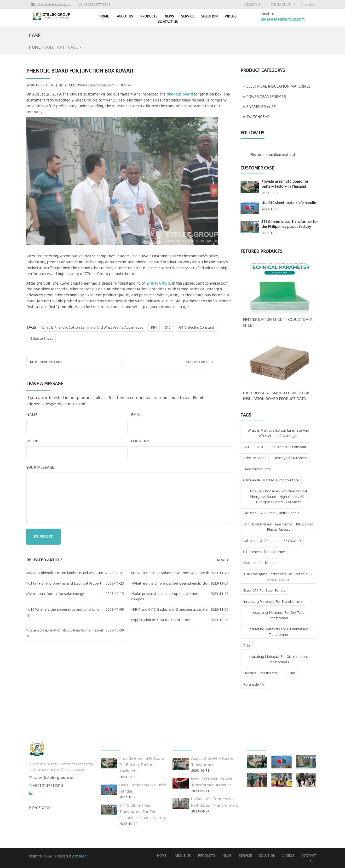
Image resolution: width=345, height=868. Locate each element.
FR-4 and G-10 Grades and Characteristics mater (170, 609)
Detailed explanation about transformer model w (65, 633)
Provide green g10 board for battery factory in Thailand (285, 184)
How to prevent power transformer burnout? (212, 782)
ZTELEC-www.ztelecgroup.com (90, 85)
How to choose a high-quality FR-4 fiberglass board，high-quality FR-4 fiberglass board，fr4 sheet (279, 496)
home (104, 16)
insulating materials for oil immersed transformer (278, 631)
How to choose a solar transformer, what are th (170, 573)
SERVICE (188, 16)
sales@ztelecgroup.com (52, 4)
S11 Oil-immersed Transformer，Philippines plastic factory (278, 527)
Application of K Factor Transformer (161, 620)
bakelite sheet (42, 338)
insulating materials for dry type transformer (278, 615)
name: (32, 414)
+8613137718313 (95, 4)
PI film (290, 673)
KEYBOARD (292, 541)
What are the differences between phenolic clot (170, 583)
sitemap (307, 4)
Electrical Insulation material (273, 154)
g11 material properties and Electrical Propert (64, 583)
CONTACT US (281, 4)
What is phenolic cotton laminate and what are (65, 573)
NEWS (169, 16)
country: (140, 441)
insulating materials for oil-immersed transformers (278, 659)
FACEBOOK (41, 808)
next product (199, 362)
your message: (41, 467)
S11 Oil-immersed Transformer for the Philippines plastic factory (290, 224)
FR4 (154, 327)
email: (137, 414)
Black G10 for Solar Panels (264, 590)
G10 (168, 327)
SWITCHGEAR (256, 117)
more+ (223, 560)
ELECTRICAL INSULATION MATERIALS (277, 86)
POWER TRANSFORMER (264, 96)
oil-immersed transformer (264, 552)
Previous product (46, 362)
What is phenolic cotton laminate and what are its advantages (92, 327)
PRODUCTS (149, 16)
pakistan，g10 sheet (259, 541)
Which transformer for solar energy (55, 593)
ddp (247, 645)
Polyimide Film (255, 684)
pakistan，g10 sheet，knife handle (271, 513)
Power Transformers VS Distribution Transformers (215, 802)
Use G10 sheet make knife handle (289, 203)
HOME (35, 47)
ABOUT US (252, 4)
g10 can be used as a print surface (271, 480)
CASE (73, 47)
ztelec (81, 856)
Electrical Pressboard (260, 673)
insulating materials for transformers (273, 601)
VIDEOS (231, 16)
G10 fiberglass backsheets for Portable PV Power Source (278, 576)
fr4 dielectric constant (196, 327)
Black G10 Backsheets (260, 563)
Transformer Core (257, 469)
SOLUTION (209, 16)
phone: (33, 441)
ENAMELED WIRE (259, 107)
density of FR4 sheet (290, 458)
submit (43, 537)
